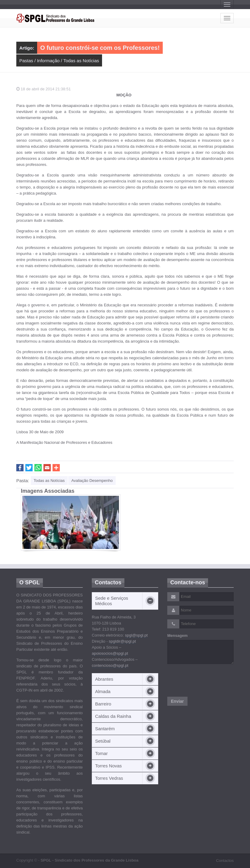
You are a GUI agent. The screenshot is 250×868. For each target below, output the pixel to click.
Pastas (26, 61)
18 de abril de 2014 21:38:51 (43, 89)
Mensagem (177, 636)
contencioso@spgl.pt (110, 665)
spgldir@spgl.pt (122, 641)
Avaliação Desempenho (92, 481)
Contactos (225, 861)
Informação (48, 61)
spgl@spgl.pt (136, 635)
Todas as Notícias (81, 61)
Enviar (177, 701)
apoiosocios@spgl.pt (110, 653)
